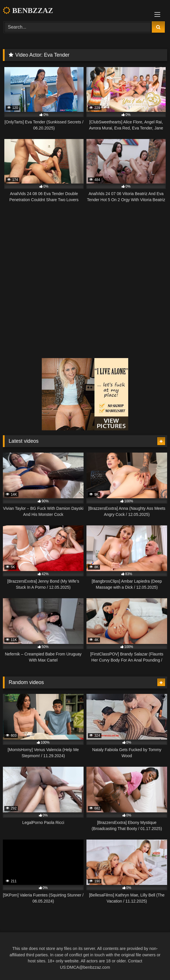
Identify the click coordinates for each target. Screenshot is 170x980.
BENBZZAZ (28, 11)
